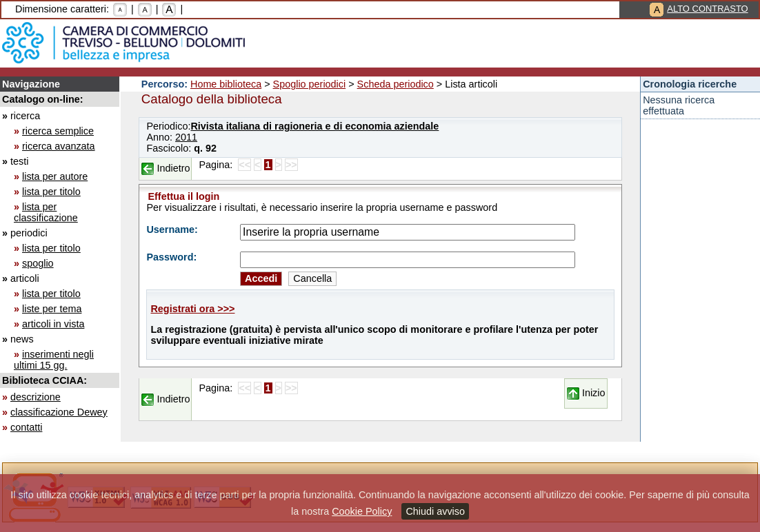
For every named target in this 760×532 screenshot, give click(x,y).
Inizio (594, 393)
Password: (171, 257)
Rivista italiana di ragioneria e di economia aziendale (314, 126)
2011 (186, 137)
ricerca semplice (58, 131)
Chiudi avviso (435, 511)
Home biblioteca (226, 84)
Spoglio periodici (310, 84)
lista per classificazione (46, 212)
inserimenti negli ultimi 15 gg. (54, 360)
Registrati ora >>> (192, 309)
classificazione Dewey (59, 412)
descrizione (36, 397)
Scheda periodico (396, 84)
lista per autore (55, 176)
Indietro (173, 168)
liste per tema (52, 309)
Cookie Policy (362, 511)
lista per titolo (51, 192)
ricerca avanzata (59, 146)
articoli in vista (53, 324)
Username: (172, 229)
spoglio (38, 263)
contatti (26, 427)
